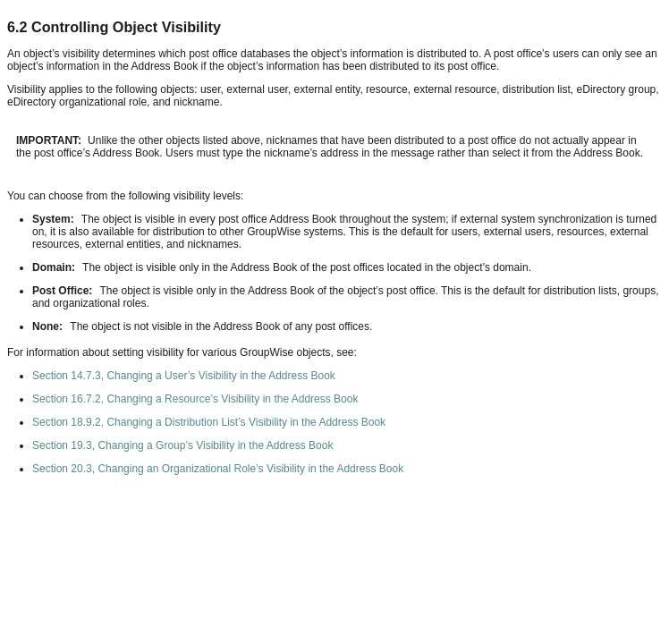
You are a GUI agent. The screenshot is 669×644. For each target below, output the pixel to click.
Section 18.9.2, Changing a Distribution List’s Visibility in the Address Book (209, 422)
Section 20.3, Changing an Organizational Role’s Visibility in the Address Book (218, 469)
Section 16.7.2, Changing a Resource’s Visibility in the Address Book (195, 399)
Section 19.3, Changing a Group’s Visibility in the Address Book (182, 445)
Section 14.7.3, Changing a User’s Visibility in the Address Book (184, 376)
